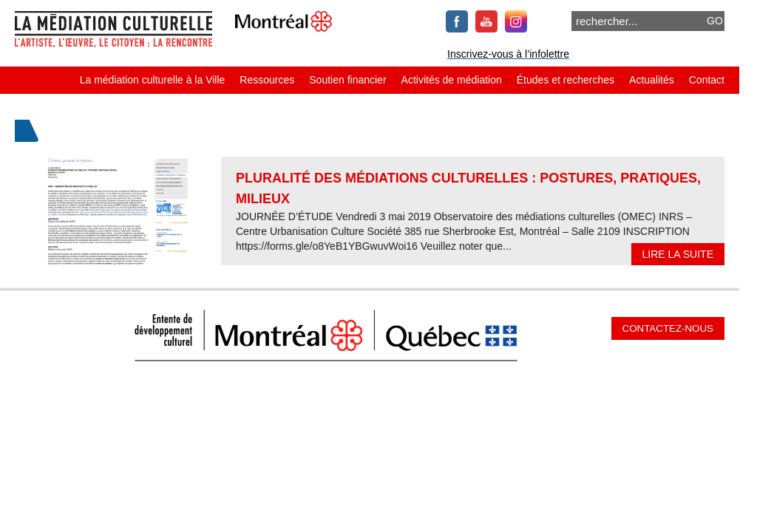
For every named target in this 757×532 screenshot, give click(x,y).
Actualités (652, 80)
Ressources (267, 80)
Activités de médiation (452, 80)
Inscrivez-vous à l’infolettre (508, 54)
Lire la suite (678, 254)
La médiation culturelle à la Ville (153, 80)
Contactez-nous (668, 328)
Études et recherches (566, 80)
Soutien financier (347, 80)
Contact (707, 80)
